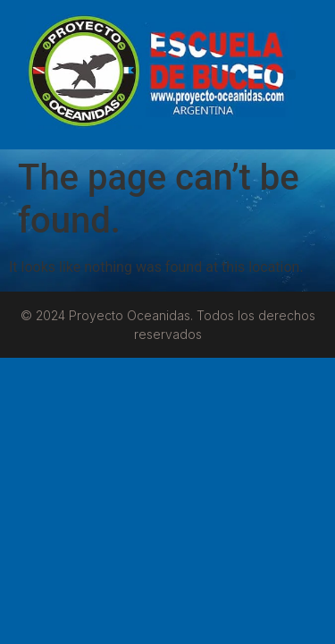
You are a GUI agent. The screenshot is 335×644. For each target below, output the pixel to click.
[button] (291, 75)
